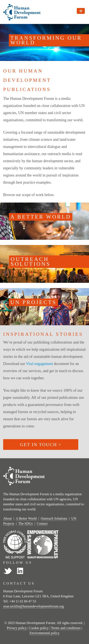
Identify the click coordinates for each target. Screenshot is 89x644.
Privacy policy (17, 628)
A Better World (26, 518)
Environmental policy (44, 633)
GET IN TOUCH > (41, 444)
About (7, 518)
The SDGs (26, 523)
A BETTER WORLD (41, 217)
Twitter (8, 571)
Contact (42, 523)
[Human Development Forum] (22, 11)
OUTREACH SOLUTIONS (31, 261)
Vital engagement (40, 364)
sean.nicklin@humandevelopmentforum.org (33, 606)
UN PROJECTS (33, 302)
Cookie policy (39, 628)
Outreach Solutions (54, 518)
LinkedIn (20, 571)
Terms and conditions (66, 628)
